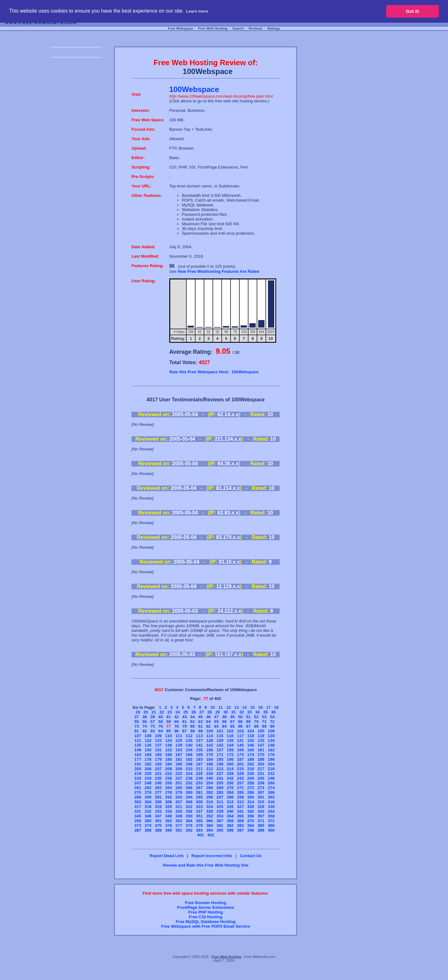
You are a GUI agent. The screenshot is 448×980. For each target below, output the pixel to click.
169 (199, 755)
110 (169, 736)
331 (138, 811)
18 (276, 707)
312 (230, 802)
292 (169, 797)
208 (169, 769)
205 (138, 769)
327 (241, 807)
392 (189, 830)
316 (271, 802)
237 (179, 778)
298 (230, 797)
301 (261, 797)
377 (179, 825)
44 (192, 717)
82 (208, 726)
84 (224, 726)
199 (220, 764)
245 (261, 778)
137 (158, 745)
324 (210, 807)
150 (148, 750)
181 (179, 759)
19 (138, 712)
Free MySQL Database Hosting (206, 922)
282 (210, 792)
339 (220, 811)
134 (271, 740)
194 (169, 764)
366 (210, 821)
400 (271, 830)
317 (138, 807)
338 (210, 811)
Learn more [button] (197, 11)
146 (251, 745)
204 (271, 764)
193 (158, 764)
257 (241, 783)
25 (186, 712)
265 (179, 788)
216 (251, 769)
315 (261, 802)
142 (210, 745)
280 (189, 792)
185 (220, 759)
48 (224, 717)
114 (210, 736)
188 (251, 759)
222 (169, 774)
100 (210, 731)
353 (220, 816)
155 (199, 750)
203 (261, 764)
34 (257, 712)
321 (179, 807)
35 (265, 712)
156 (210, 750)
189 (261, 759)
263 (158, 788)
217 (261, 769)
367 (220, 821)
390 (169, 830)
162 (271, 750)
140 (189, 745)
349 (179, 816)
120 (271, 736)
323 (199, 807)
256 (230, 783)
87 (248, 726)
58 (160, 722)
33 (249, 712)
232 (271, 774)
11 (220, 707)
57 (153, 722)
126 (189, 740)
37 (137, 717)
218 (271, 769)
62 (192, 722)
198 (210, 764)
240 (210, 778)
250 (169, 783)
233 (138, 778)
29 (218, 712)
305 (158, 802)
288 (271, 792)
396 (230, 830)
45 (201, 717)
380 (210, 825)
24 (177, 712)
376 (169, 825)
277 (158, 792)
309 (199, 802)
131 (241, 740)
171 (220, 755)
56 (144, 722)
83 (216, 726)
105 (261, 731)
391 (179, 830)
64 (208, 722)
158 (230, 750)
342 (251, 811)
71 (264, 722)
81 (201, 726)
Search (238, 28)
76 (160, 726)
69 (248, 722)
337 (199, 811)
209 (179, 769)
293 (179, 797)
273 (261, 788)
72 (272, 722)
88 (256, 726)
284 (230, 792)
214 (230, 769)
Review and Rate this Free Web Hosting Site (205, 865)
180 (169, 759)
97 (184, 731)
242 (230, 778)
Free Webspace (180, 28)
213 (220, 769)
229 (241, 774)
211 (199, 769)
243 (241, 778)
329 (261, 807)
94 (160, 731)
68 (240, 722)
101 (220, 731)
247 (138, 783)
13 (236, 707)
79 (184, 726)
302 (271, 797)
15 (252, 707)
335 (179, 811)
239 (199, 778)
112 (189, 736)
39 (153, 717)
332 (148, 811)
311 (220, 802)
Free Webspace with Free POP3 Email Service (206, 926)
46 (208, 717)
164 (148, 755)
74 (144, 726)
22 (162, 712)
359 (138, 821)
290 (148, 797)
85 (232, 726)
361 (158, 821)
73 (137, 726)
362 (169, 821)
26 (194, 712)
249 (158, 783)
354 (230, 816)
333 (158, 811)
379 (199, 825)
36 (273, 712)
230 (251, 774)
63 (201, 722)
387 (138, 830)
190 (271, 759)
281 (199, 792)
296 (210, 797)
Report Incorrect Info (212, 856)
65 (216, 722)
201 (241, 764)
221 (158, 774)
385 (261, 825)
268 (210, 788)
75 (153, 726)
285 (241, 792)
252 (189, 783)
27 (201, 712)
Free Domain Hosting (206, 903)
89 (264, 726)
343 (261, 811)
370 (251, 821)
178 (148, 759)
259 (261, 783)
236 (169, 778)
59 (168, 722)
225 (199, 774)
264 (169, 788)
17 (268, 707)
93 (153, 731)
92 (144, 731)
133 (261, 740)
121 (138, 740)
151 (158, 750)
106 (271, 731)
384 (251, 825)
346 (148, 816)
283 (220, 792)
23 (170, 712)
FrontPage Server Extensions (205, 907)
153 (179, 750)
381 (220, 825)
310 (210, 802)
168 (189, 755)
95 (168, 731)
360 (148, 821)
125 (179, 740)
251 (179, 783)
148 (271, 745)
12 (228, 707)
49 (232, 717)
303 (138, 802)
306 (169, 802)
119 (261, 736)
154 (189, 750)
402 (211, 835)
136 (148, 745)
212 (210, 769)
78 (177, 726)
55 (137, 722)
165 (158, 755)
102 (230, 731)
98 (192, 731)
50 (240, 717)
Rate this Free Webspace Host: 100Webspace (214, 372)
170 (210, 755)
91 (137, 731)
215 (241, 769)
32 (241, 712)
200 (230, 764)
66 (224, 722)
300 (251, 797)
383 (241, 825)
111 (179, 736)
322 (189, 807)
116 (230, 736)
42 (177, 717)
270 (230, 788)
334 (169, 811)
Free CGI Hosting (206, 917)
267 (199, 788)
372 (271, 821)
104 (251, 731)
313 (241, 802)
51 (248, 717)
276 (148, 792)
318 (148, 807)
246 (271, 778)
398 (251, 830)
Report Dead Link (167, 856)
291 (158, 797)
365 (199, 821)
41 (168, 717)
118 (251, 736)
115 (220, 736)
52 (256, 717)
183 (199, 759)
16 (260, 707)
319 (158, 807)
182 (189, 759)
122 (148, 740)
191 (138, 764)
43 (184, 717)
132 (251, 740)
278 (169, 792)
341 (241, 811)
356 (251, 816)
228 (230, 774)
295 (199, 797)
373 (138, 825)
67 (232, 722)
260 (271, 783)
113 (199, 736)
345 (138, 816)
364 (189, 821)
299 (241, 797)
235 (158, 778)
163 (138, 755)
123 (158, 740)
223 (179, 774)
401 (201, 835)
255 (220, 783)
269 (220, 788)
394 (210, 830)
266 (189, 788)
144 (230, 745)
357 (261, 816)
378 (189, 825)
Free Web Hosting (213, 28)
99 (201, 731)
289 (138, 797)
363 (179, 821)
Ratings (274, 28)
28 (210, 712)
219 (138, 774)
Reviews (256, 28)
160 (251, 750)
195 (179, 764)
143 (220, 745)
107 (138, 736)
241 (220, 778)
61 (184, 722)
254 (210, 783)
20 (146, 712)
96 (177, 731)
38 (144, 717)
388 (148, 830)
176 (271, 755)
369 (241, 821)
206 (148, 769)
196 (189, 764)
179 (158, 759)
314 (251, 802)
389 (158, 830)
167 (179, 755)
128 (210, 740)
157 (220, 750)
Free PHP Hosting (206, 912)
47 (216, 717)
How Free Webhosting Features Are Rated (218, 271)
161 (261, 750)
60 (177, 722)
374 (148, 825)
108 (148, 736)
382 (230, 825)
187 (241, 759)
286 (251, 792)
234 (148, 778)
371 (261, 821)
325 (220, 807)
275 (138, 792)
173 (241, 755)
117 (241, 736)
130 (230, 740)
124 (169, 740)
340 (230, 811)
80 (192, 726)
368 (230, 821)
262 (148, 788)
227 (220, 774)
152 (169, 750)
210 (189, 769)
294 (189, 797)
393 (199, 830)
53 (264, 717)
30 (225, 712)
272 (251, 788)
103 (241, 731)
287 (261, 792)
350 (189, 816)
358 (271, 816)
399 (261, 830)
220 (148, 774)
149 (138, 750)
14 (244, 707)
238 (189, 778)
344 (271, 811)
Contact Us (251, 856)
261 (138, 788)
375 (158, 825)
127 (199, 740)
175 (261, 755)
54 (272, 717)
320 (169, 807)
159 (241, 750)
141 (199, 745)
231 (261, 774)
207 (158, 769)
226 (210, 774)
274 (271, 788)
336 (189, 811)
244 (251, 778)
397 (241, 830)
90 (272, 726)
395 (220, 830)
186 (230, 759)
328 (251, 807)
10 (212, 707)
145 (241, 745)
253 (199, 783)
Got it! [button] (413, 11)
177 (138, 759)
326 (230, 807)
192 (148, 764)
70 (256, 722)
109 (158, 736)
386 (271, 825)
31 (233, 712)
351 (199, 816)
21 (154, 712)
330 (271, 807)
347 (158, 816)
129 (220, 740)
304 (148, 802)
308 (189, 802)
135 (138, 745)
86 (240, 726)
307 (179, 802)
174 (251, 755)
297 (220, 797)
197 (199, 764)
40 (160, 717)
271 (241, 788)
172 (230, 755)
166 (169, 755)
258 (251, 783)
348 (169, 816)
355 (241, 816)
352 (210, 816)
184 (210, 759)
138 (169, 745)
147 (261, 745)
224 (189, 774)
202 (251, 764)
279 (179, 792)
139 (179, 745)
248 (148, 783)
